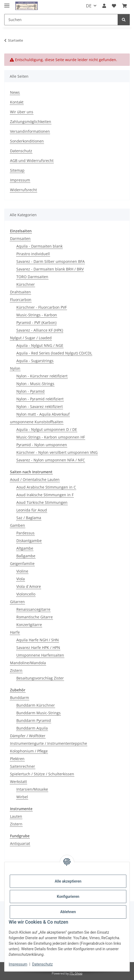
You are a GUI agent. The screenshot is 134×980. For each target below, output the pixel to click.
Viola (21, 579)
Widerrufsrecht (23, 190)
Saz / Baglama (29, 518)
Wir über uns (22, 112)
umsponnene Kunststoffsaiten (37, 422)
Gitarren (17, 602)
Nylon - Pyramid (30, 391)
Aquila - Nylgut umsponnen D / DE (47, 429)
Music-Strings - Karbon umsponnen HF (51, 437)
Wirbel (22, 797)
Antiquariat (20, 843)
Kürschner (26, 284)
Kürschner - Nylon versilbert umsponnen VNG (57, 452)
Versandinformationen (30, 131)
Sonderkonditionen (27, 141)
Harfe (15, 632)
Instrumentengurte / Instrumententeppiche (49, 743)
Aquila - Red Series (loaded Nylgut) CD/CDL (54, 353)
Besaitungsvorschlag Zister (40, 678)
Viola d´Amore (29, 586)
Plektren (17, 759)
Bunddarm (20, 698)
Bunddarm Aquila (32, 728)
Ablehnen (68, 912)
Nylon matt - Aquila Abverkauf (43, 414)
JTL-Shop (76, 973)
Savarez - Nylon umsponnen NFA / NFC (51, 460)
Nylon (15, 368)
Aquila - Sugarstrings (35, 361)
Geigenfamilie (22, 563)
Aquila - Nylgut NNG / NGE (40, 345)
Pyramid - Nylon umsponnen (42, 445)
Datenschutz (42, 964)
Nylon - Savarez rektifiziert (40, 407)
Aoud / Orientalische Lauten (35, 479)
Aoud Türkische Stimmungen (42, 502)
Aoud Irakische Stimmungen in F (45, 495)
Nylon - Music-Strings (35, 384)
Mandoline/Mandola (28, 663)
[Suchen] (61, 20)
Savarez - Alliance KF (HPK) (40, 330)
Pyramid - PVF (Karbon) (36, 322)
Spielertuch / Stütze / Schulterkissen (42, 774)
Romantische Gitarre (35, 617)
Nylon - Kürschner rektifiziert (42, 376)
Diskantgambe (29, 541)
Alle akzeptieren (68, 881)
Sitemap (17, 170)
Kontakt (17, 102)
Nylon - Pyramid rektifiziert (40, 399)
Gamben (18, 525)
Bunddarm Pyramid (34, 720)
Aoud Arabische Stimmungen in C (46, 487)
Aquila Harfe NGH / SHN (38, 640)
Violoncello (26, 594)
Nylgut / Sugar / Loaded (31, 338)
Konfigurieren (68, 897)
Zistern (16, 670)
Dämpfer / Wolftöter (28, 736)
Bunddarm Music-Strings (39, 713)
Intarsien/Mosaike (32, 789)
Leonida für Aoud (32, 510)
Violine (22, 571)
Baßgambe (26, 556)
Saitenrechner (23, 766)
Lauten (16, 816)
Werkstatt (18, 782)
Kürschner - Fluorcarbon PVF (42, 307)
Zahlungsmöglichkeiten (31, 122)
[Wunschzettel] (114, 6)
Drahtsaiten (20, 292)
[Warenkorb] (125, 6)
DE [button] (89, 6)
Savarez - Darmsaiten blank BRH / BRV (50, 269)
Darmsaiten (20, 238)
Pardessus (25, 533)
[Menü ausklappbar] (7, 3)
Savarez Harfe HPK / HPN (38, 647)
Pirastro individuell (33, 254)
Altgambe (25, 548)
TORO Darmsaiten (32, 277)
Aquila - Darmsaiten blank (39, 246)
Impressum (18, 964)
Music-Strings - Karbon (37, 315)
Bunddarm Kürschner (36, 705)
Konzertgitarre (29, 625)
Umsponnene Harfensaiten (40, 655)
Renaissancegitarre (33, 609)
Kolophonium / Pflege (29, 751)
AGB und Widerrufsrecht (32, 161)
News (15, 92)
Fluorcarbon (21, 300)
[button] (104, 6)
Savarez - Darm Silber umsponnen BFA (51, 261)
